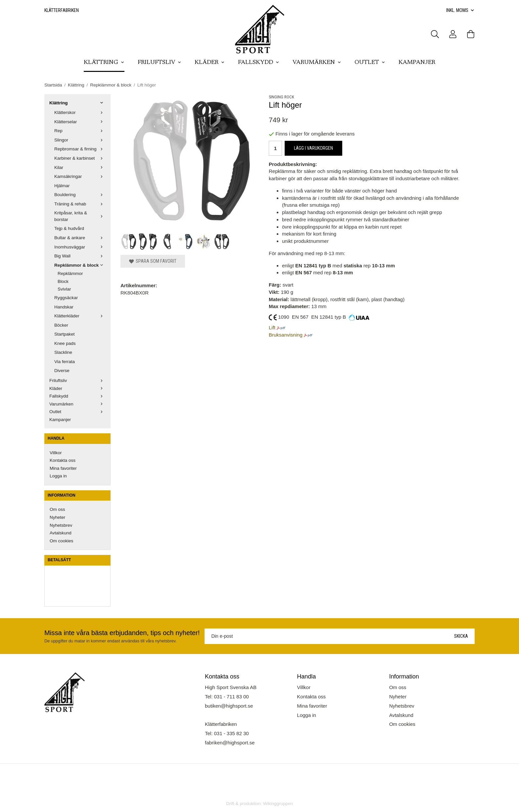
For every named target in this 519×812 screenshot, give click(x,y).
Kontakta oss (63, 460)
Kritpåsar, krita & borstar (80, 216)
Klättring (104, 63)
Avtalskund (61, 533)
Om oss (57, 509)
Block (63, 281)
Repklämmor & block (80, 265)
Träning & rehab (80, 204)
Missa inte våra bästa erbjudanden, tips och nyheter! (122, 633)
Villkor (56, 453)
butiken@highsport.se (229, 706)
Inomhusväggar (80, 247)
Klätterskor (80, 112)
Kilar (80, 167)
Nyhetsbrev (61, 525)
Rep (80, 131)
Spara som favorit (153, 261)
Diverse (62, 371)
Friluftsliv (160, 63)
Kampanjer (417, 63)
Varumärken (317, 63)
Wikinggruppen (278, 804)
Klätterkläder (80, 316)
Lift (272, 327)
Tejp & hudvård (69, 228)
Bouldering (80, 195)
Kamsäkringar (80, 176)
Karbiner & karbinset (80, 158)
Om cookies (61, 541)
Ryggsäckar (66, 298)
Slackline (63, 352)
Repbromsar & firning (80, 149)
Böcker (61, 325)
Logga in (58, 476)
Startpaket (65, 334)
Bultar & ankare (80, 238)
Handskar (64, 307)
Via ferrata (65, 362)
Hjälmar (62, 186)
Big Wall (80, 256)
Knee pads (65, 343)
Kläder (210, 63)
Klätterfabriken (62, 10)
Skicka (461, 636)
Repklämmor (70, 273)
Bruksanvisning (286, 335)
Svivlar (64, 289)
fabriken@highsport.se (230, 743)
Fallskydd (259, 63)
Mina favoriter (63, 468)
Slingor (80, 140)
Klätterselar (80, 122)
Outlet (370, 63)
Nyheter (57, 517)
